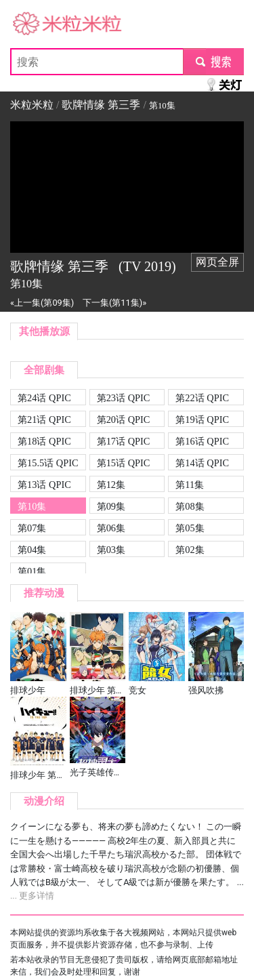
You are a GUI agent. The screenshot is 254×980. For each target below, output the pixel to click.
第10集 (32, 506)
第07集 (32, 528)
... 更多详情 (32, 896)
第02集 (190, 550)
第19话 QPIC (202, 420)
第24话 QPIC (44, 398)
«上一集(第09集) (42, 303)
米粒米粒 (32, 24)
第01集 (32, 571)
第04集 (32, 550)
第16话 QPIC (202, 441)
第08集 (190, 506)
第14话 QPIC (202, 463)
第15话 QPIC (124, 463)
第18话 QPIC (44, 441)
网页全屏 (217, 262)
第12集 (111, 485)
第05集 (190, 528)
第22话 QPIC (202, 398)
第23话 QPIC (124, 398)
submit (213, 61)
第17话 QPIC (124, 441)
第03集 (111, 550)
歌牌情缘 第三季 (101, 105)
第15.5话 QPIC (48, 463)
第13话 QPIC (44, 485)
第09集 (111, 506)
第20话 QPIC (124, 420)
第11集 (190, 485)
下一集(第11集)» (114, 303)
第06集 (111, 528)
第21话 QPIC (44, 420)
